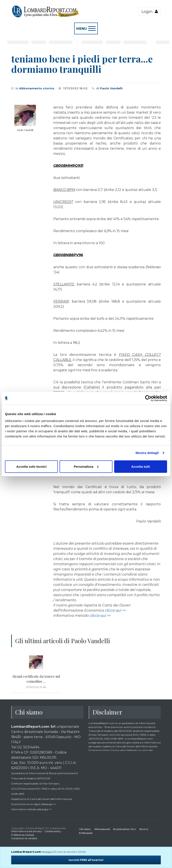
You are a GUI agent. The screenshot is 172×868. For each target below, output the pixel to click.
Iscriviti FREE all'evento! (86, 860)
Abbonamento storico (37, 88)
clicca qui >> (115, 610)
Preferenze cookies (23, 835)
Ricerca (144, 829)
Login (150, 11)
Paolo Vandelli (111, 88)
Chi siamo (85, 829)
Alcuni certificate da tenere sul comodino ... (36, 679)
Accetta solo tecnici (31, 466)
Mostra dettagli (147, 453)
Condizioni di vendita (24, 838)
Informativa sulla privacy (27, 831)
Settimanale (86, 833)
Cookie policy (53, 831)
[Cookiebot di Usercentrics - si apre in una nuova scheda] (148, 398)
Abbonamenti (102, 829)
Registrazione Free (125, 829)
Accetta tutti (141, 466)
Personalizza (86, 466)
